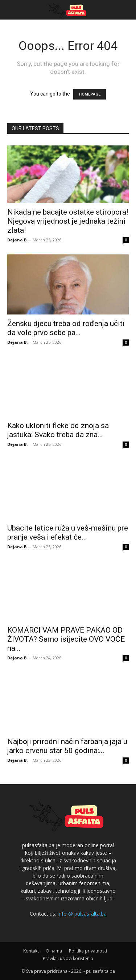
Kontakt (31, 951)
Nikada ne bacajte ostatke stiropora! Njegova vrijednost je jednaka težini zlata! (68, 221)
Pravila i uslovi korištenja (68, 958)
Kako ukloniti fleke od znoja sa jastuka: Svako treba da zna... (58, 430)
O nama (54, 951)
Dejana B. (17, 240)
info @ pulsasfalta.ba (82, 914)
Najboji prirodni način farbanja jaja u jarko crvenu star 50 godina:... (67, 746)
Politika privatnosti (88, 951)
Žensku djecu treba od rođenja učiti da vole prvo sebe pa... (66, 328)
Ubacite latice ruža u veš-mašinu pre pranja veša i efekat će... (68, 533)
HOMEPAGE (90, 94)
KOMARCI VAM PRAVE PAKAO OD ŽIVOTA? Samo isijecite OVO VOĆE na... (66, 639)
